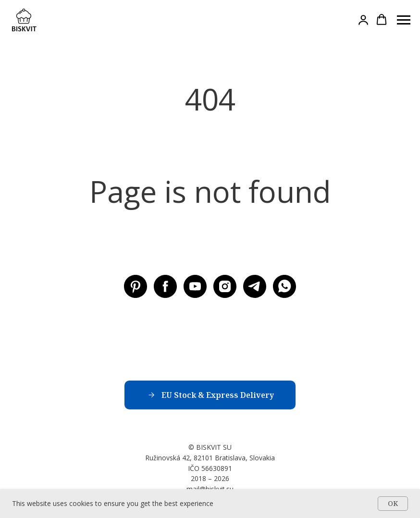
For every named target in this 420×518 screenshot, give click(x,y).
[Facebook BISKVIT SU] (165, 286)
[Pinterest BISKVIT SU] (136, 286)
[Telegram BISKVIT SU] (255, 286)
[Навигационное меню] (404, 20)
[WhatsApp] (284, 286)
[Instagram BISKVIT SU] (225, 286)
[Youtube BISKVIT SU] (195, 286)
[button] (363, 20)
